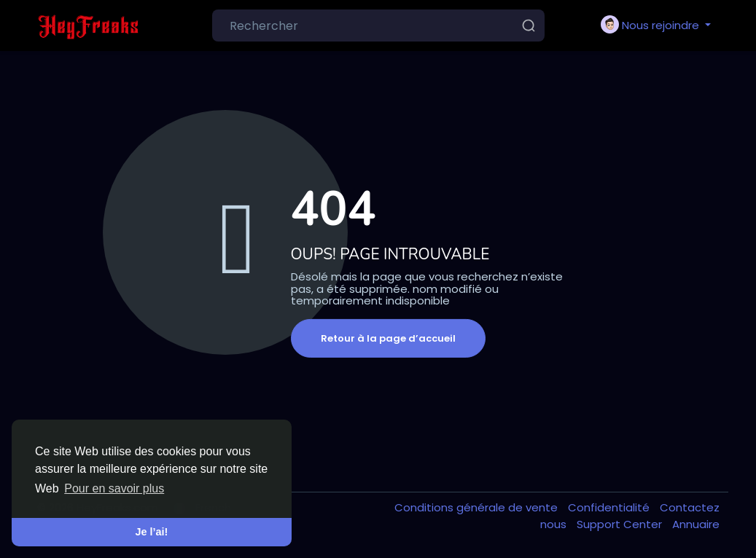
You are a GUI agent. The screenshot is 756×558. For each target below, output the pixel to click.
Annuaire (696, 524)
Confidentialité (610, 507)
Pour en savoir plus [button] (114, 488)
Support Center (621, 524)
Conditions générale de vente (478, 507)
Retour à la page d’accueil (388, 338)
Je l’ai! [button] (152, 532)
